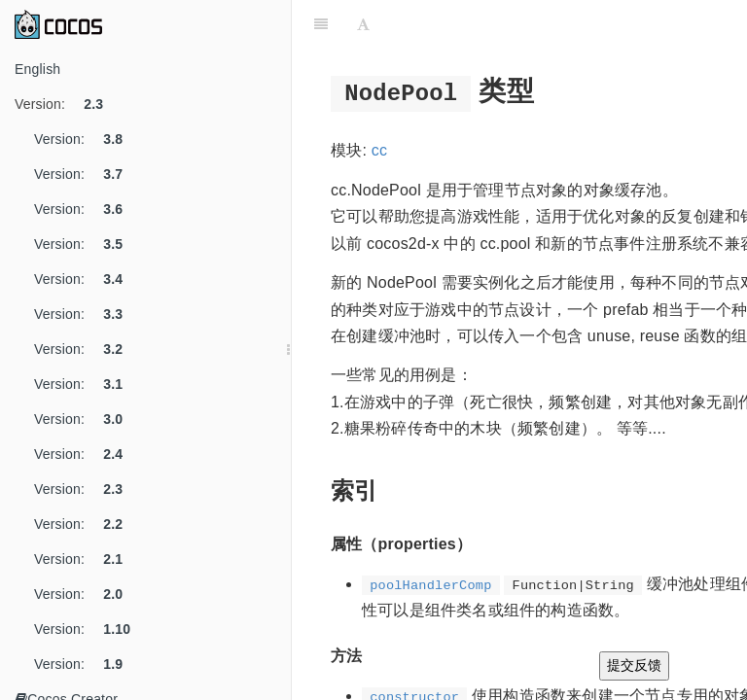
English (37, 69)
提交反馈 (634, 665)
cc (379, 150)
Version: (66, 104)
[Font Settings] (363, 24)
